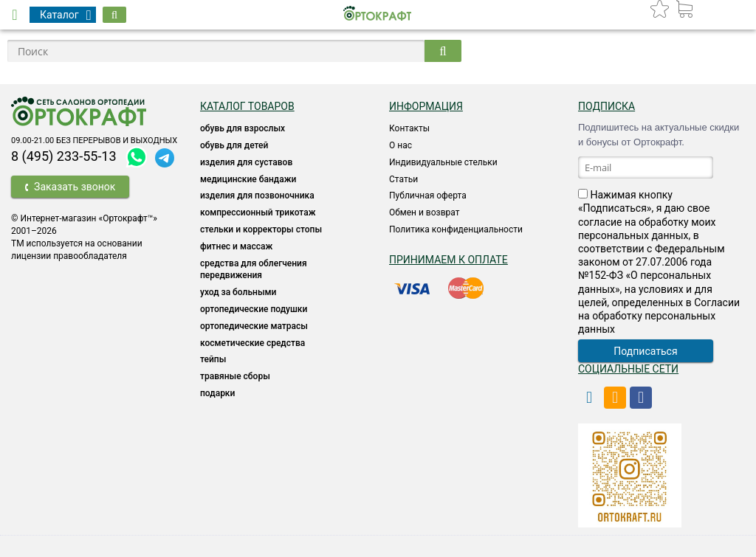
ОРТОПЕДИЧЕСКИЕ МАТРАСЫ (254, 326)
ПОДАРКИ (217, 393)
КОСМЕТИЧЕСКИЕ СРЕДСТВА (252, 343)
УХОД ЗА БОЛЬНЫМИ (238, 292)
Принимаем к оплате (449, 260)
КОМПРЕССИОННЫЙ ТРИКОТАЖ (258, 212)
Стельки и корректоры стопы (261, 229)
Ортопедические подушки (254, 309)
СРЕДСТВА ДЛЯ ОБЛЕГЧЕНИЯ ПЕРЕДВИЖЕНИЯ (254, 270)
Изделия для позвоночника (257, 196)
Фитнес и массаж (236, 246)
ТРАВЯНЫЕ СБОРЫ (235, 376)
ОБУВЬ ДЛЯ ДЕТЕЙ (234, 145)
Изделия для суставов (246, 162)
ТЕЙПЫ (213, 359)
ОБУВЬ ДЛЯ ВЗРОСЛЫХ (243, 128)
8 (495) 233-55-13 (64, 156)
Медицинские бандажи (248, 179)
